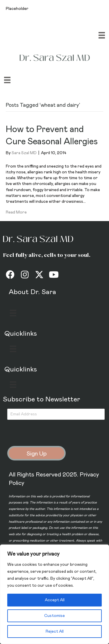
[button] (10, 275)
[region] (54, 594)
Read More (16, 212)
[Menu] (102, 35)
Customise (54, 616)
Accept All (55, 600)
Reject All (55, 631)
